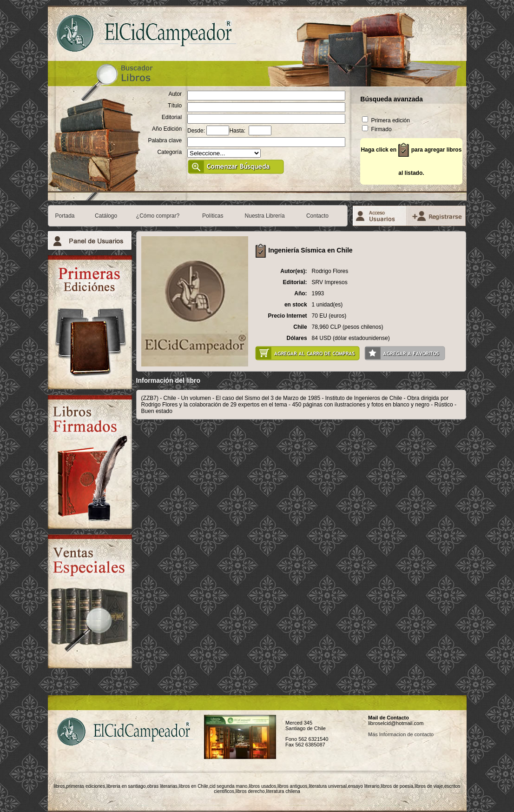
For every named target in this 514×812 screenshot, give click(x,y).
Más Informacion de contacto (401, 734)
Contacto (317, 216)
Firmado (377, 129)
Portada (65, 216)
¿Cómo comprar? (158, 216)
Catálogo (106, 216)
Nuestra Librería (265, 216)
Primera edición (386, 120)
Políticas (213, 216)
